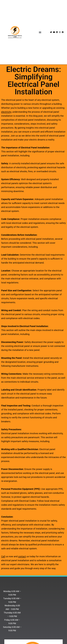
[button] (40, 32)
